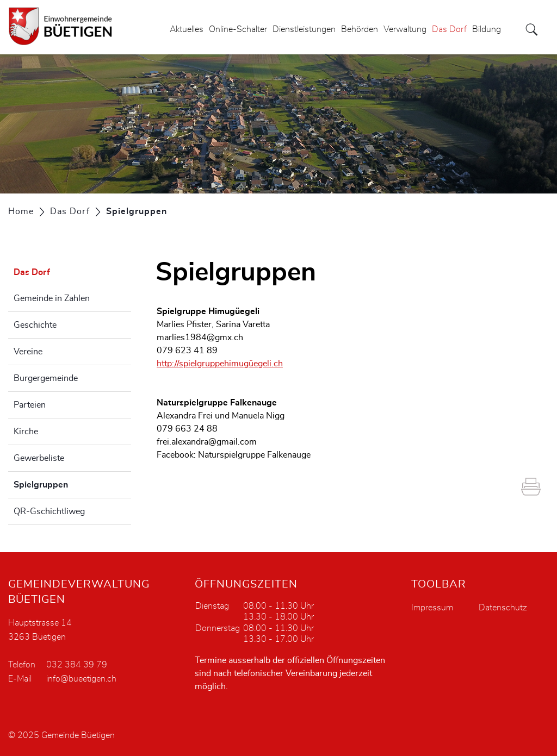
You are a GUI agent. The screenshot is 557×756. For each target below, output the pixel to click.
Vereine (28, 352)
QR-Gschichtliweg (49, 511)
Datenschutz (503, 608)
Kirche (26, 432)
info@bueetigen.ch (81, 679)
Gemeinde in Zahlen (52, 298)
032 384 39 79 (77, 665)
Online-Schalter (238, 29)
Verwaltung (405, 29)
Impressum (432, 608)
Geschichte (35, 325)
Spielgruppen (68, 483)
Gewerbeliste (39, 458)
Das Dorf (449, 29)
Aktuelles (187, 29)
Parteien (30, 405)
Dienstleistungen (304, 29)
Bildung (487, 29)
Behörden (360, 29)
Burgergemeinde (46, 378)
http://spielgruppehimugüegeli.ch (220, 364)
